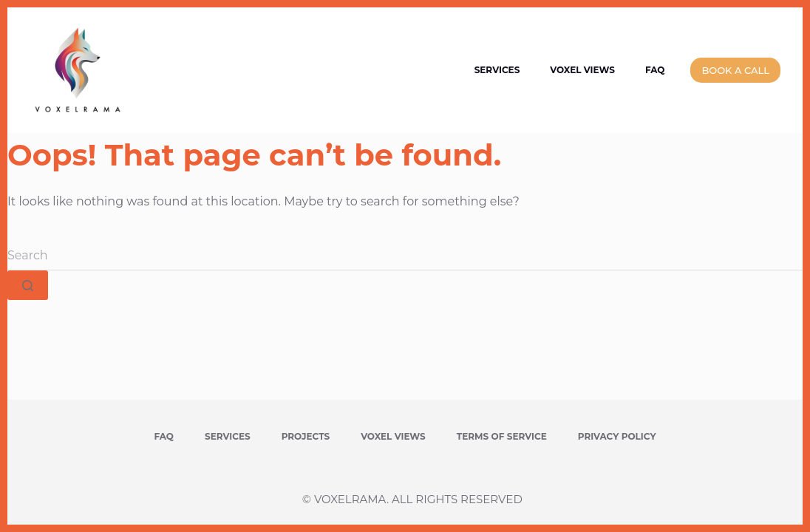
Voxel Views (582, 70)
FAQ (655, 70)
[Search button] (28, 285)
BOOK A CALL (735, 70)
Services (497, 70)
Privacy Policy (617, 436)
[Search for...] (405, 256)
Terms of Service (502, 436)
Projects (306, 436)
